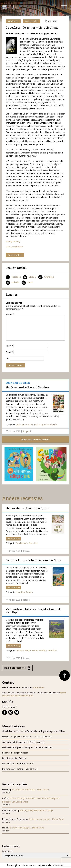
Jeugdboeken (13, 21)
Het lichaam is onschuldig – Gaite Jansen (30, 790)
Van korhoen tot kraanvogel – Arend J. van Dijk (23, 742)
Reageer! (27, 431)
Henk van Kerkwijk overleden (15, 753)
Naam (9, 346)
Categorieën (8, 851)
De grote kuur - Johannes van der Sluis (33, 560)
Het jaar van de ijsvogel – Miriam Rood (46, 819)
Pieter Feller (39, 687)
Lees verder (13, 539)
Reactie (10, 314)
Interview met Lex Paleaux (14, 758)
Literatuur (20, 592)
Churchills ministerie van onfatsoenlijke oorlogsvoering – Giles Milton (33, 731)
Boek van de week (24, 425)
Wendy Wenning (13, 241)
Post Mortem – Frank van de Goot (18, 763)
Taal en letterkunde (48, 425)
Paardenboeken (32, 21)
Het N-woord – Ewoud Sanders (28, 387)
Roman (29, 592)
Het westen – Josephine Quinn (27, 508)
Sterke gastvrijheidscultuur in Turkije (36, 810)
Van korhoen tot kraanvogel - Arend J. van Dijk (33, 611)
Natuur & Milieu (39, 650)
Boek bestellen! (15, 255)
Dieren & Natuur (23, 650)
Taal (36, 425)
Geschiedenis (22, 543)
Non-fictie (34, 543)
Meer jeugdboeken (14, 247)
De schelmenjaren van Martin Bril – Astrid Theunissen (27, 737)
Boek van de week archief (35, 439)
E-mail (9, 352)
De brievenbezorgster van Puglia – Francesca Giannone (27, 747)
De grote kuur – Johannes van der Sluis (20, 769)
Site (7, 359)
